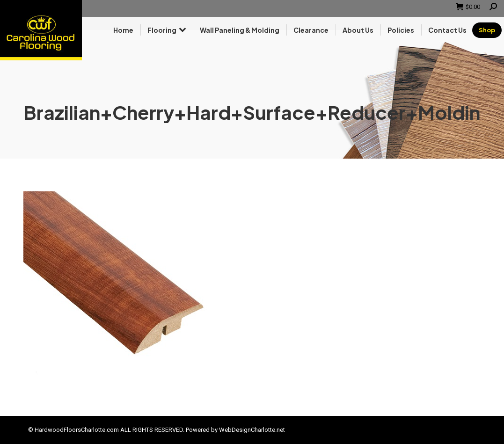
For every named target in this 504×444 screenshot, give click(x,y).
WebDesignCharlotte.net (252, 430)
